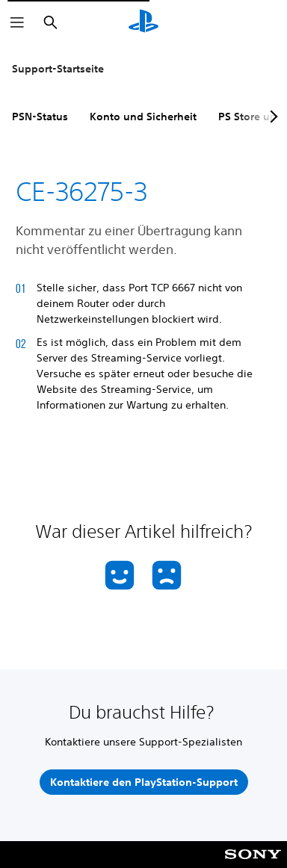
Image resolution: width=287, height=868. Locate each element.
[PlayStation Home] (143, 22)
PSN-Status (40, 117)
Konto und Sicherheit (143, 117)
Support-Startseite (58, 69)
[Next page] (271, 117)
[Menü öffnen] (17, 22)
